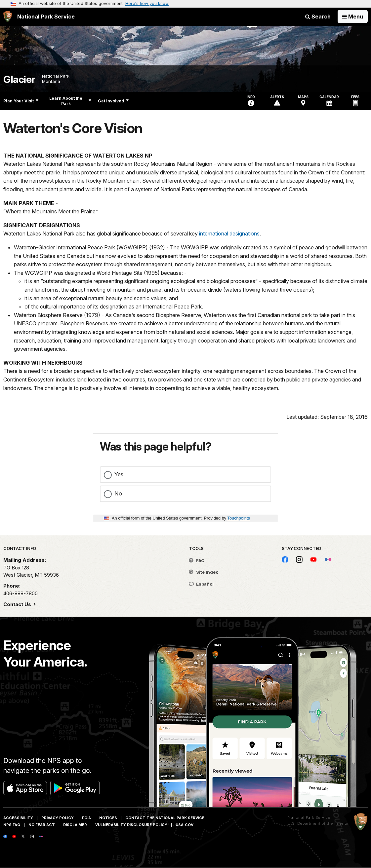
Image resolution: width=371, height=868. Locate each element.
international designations (229, 234)
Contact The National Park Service (165, 818)
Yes (119, 474)
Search (318, 17)
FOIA (86, 818)
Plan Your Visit (21, 101)
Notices (108, 818)
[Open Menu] (353, 17)
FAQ (197, 561)
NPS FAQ (12, 825)
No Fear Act (42, 825)
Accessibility (18, 818)
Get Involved (113, 101)
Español (201, 584)
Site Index (204, 572)
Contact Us (18, 604)
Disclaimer (75, 825)
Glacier (19, 79)
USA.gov (185, 825)
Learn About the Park (70, 101)
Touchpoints (239, 518)
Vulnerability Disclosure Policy (131, 825)
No (118, 493)
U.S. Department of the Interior (318, 823)
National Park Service (309, 817)
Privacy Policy (58, 818)
